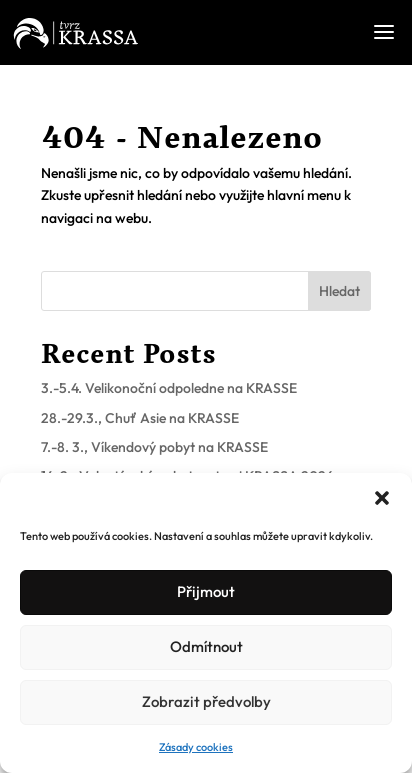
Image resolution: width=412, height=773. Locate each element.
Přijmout (206, 591)
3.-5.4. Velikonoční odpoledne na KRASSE (169, 388)
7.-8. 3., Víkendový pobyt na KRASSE (154, 447)
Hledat (339, 291)
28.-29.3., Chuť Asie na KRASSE (140, 418)
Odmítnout (206, 646)
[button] (382, 498)
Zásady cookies (196, 747)
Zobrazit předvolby (206, 701)
